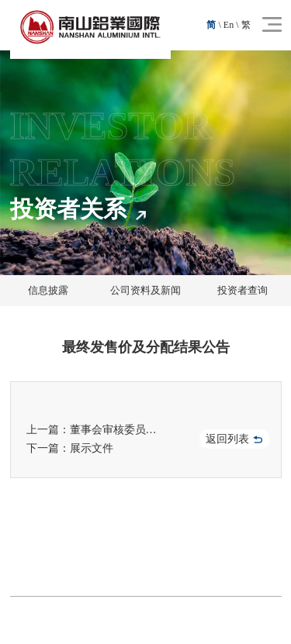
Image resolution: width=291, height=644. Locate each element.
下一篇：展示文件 (70, 448)
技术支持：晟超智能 (218, 620)
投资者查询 (242, 290)
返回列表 (234, 439)
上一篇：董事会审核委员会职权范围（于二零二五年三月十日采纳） (99, 430)
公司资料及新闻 (145, 290)
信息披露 (48, 290)
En (229, 25)
